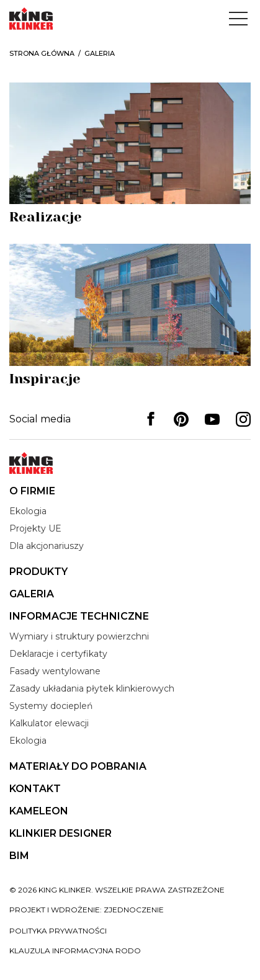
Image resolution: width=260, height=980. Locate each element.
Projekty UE (35, 528)
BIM (19, 856)
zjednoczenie (134, 910)
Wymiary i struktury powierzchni (79, 636)
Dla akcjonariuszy (47, 546)
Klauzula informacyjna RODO (75, 951)
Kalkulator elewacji (49, 723)
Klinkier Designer (61, 833)
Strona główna (42, 53)
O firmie (32, 491)
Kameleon (39, 811)
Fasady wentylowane (55, 671)
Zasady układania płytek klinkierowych (92, 688)
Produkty (38, 572)
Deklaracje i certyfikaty (58, 654)
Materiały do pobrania (78, 766)
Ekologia (28, 511)
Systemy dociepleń (51, 706)
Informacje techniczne (79, 616)
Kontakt (35, 789)
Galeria (32, 594)
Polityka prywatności (58, 931)
